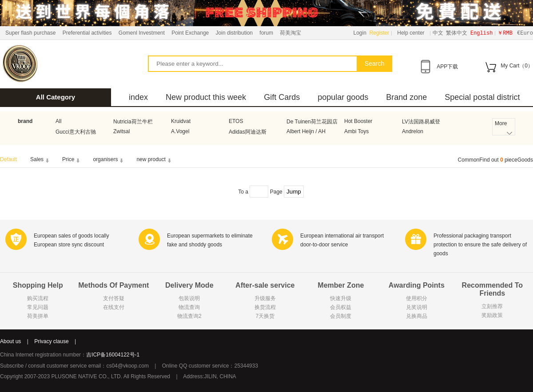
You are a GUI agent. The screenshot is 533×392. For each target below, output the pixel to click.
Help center (411, 33)
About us (10, 341)
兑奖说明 (417, 307)
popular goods (343, 97)
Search (374, 63)
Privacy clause (51, 341)
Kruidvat (181, 121)
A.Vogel (180, 131)
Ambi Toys (356, 131)
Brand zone (406, 97)
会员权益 (341, 307)
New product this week (206, 97)
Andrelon (413, 131)
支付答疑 (114, 298)
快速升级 (341, 298)
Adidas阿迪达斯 (248, 132)
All (58, 121)
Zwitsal (121, 131)
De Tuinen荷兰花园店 (312, 122)
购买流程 (38, 298)
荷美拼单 (38, 316)
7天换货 (265, 316)
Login (360, 33)
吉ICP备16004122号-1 (113, 355)
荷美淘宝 (290, 33)
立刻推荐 (492, 306)
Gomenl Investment (142, 33)
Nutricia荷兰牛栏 (133, 122)
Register (380, 33)
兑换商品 (417, 316)
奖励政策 (492, 315)
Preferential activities (87, 33)
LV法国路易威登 (421, 122)
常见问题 (38, 307)
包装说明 (189, 298)
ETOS (236, 121)
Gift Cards (282, 97)
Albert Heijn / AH (306, 131)
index (138, 97)
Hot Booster (358, 121)
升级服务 (265, 298)
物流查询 (189, 307)
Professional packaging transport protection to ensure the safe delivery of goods (480, 245)
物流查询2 (189, 316)
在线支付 (114, 307)
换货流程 (265, 307)
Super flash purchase (30, 33)
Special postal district (482, 97)
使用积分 (417, 298)
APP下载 (447, 67)
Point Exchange (190, 33)
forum (266, 33)
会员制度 (341, 316)
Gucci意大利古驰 (76, 132)
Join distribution (234, 33)
